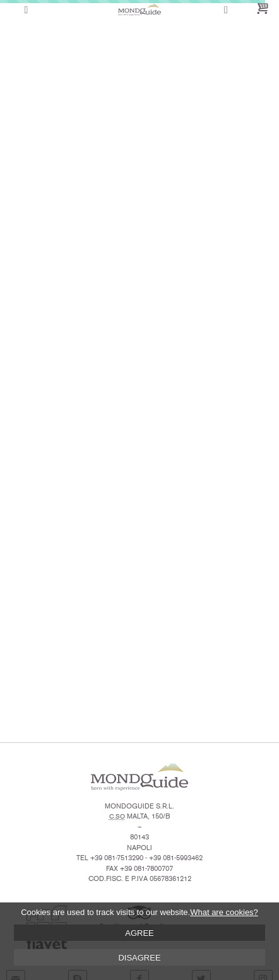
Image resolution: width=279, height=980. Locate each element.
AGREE (139, 933)
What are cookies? (224, 912)
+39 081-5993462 (176, 858)
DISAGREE (139, 958)
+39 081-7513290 (117, 858)
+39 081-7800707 (146, 869)
